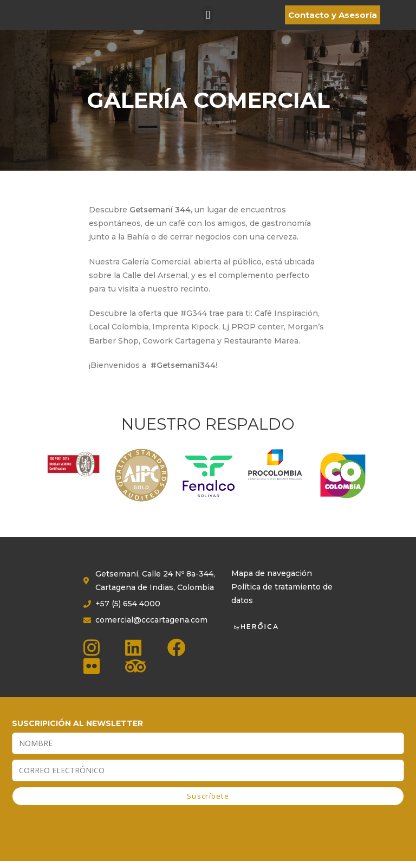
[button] (208, 19)
